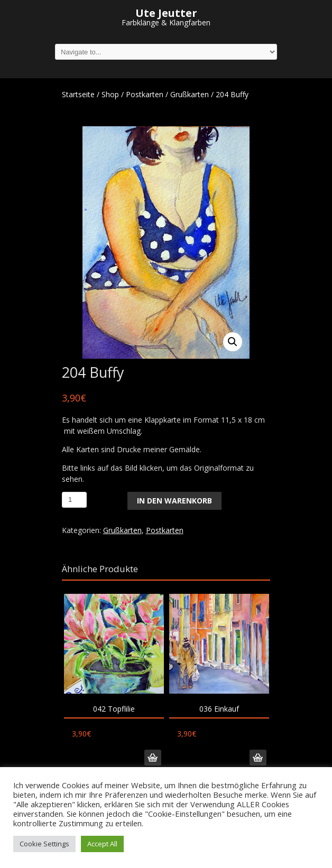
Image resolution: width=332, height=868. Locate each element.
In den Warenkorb (174, 501)
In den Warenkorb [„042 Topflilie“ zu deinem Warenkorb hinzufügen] (153, 758)
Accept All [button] (102, 844)
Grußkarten (190, 94)
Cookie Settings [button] (44, 844)
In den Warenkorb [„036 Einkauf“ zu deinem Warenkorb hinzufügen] (258, 758)
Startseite (78, 94)
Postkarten (145, 94)
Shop (110, 94)
